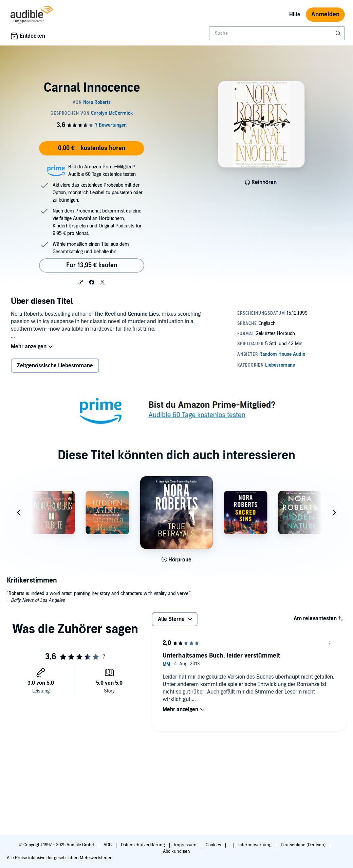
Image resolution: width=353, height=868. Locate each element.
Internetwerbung (255, 845)
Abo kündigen (176, 851)
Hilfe (295, 15)
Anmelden (325, 14)
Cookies (214, 845)
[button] (81, 282)
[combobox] (277, 33)
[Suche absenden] (339, 33)
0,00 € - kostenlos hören (92, 148)
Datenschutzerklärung (143, 845)
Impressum (186, 845)
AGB (108, 845)
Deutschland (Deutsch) (304, 845)
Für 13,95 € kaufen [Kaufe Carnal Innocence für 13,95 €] (92, 265)
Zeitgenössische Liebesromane (55, 366)
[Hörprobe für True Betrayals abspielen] (177, 560)
